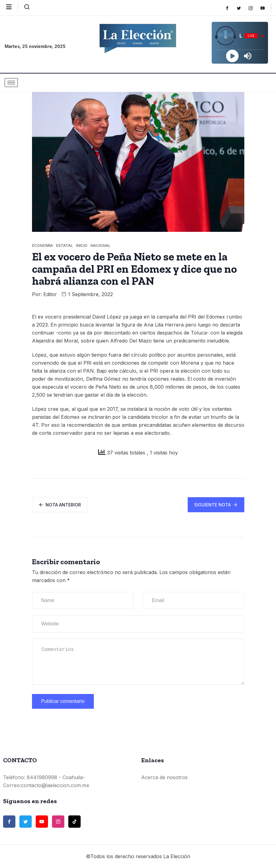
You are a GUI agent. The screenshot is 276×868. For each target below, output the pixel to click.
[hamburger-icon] (11, 83)
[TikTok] (74, 822)
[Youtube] (266, 8)
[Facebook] (230, 8)
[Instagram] (254, 8)
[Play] (232, 56)
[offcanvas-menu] (12, 7)
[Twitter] (242, 8)
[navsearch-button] (24, 8)
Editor (50, 294)
